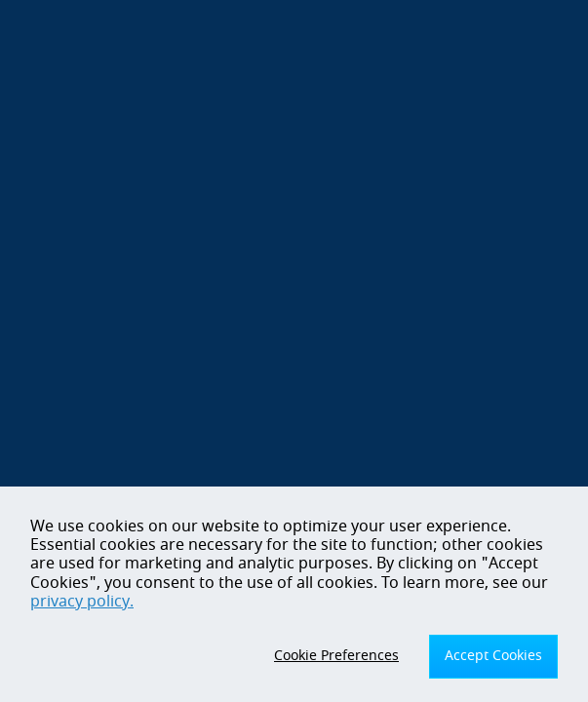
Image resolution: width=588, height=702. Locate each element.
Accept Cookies (493, 656)
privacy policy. (82, 602)
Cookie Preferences (336, 656)
